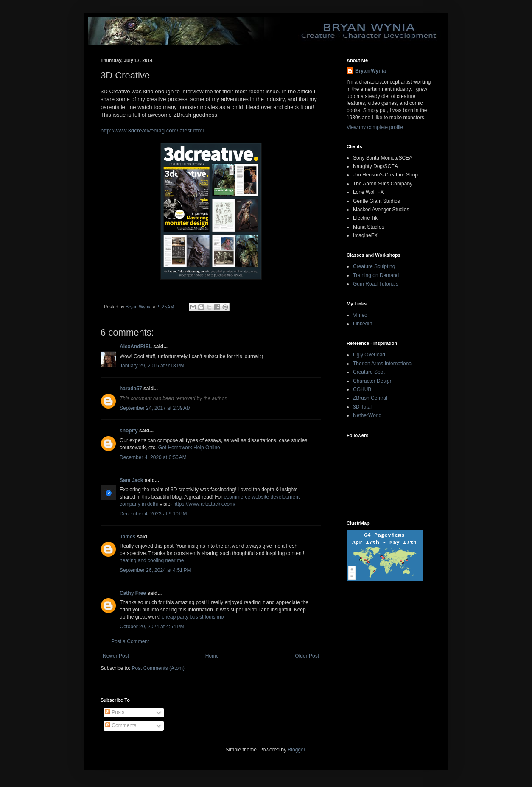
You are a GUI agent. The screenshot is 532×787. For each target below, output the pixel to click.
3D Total (362, 407)
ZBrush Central (370, 398)
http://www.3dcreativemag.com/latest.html (152, 130)
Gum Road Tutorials (376, 284)
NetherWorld (367, 415)
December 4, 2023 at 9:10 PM (153, 514)
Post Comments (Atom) (158, 668)
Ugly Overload (369, 355)
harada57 (131, 389)
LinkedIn (363, 324)
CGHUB (362, 389)
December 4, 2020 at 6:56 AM (153, 457)
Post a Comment (130, 641)
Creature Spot (369, 372)
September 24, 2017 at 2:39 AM (155, 408)
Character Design (373, 381)
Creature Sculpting (374, 266)
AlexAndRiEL (136, 347)
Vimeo (360, 315)
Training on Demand (376, 275)
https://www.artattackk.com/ (204, 504)
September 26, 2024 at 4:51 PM (155, 570)
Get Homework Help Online (189, 448)
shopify (129, 431)
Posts (115, 712)
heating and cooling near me (152, 560)
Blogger (296, 750)
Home (212, 656)
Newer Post (116, 656)
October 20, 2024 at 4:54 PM (152, 627)
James (127, 537)
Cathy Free (133, 593)
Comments (121, 725)
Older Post (307, 656)
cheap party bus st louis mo (193, 617)
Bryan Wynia (370, 71)
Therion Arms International (383, 364)
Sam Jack (131, 480)
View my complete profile (375, 127)
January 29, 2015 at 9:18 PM (152, 366)
